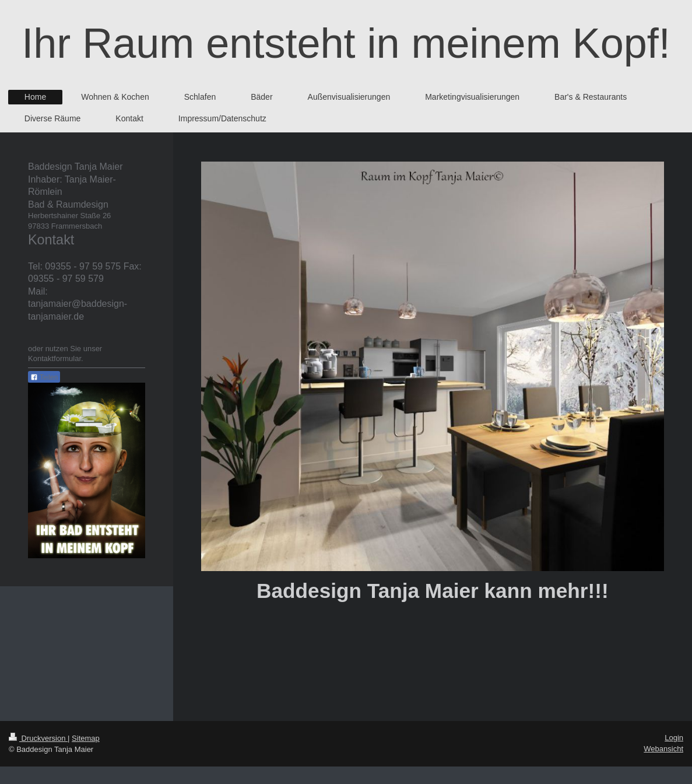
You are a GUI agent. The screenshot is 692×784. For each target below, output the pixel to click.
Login (674, 738)
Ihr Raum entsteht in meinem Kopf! (346, 43)
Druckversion (38, 738)
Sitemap (86, 738)
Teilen (44, 377)
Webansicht (663, 749)
